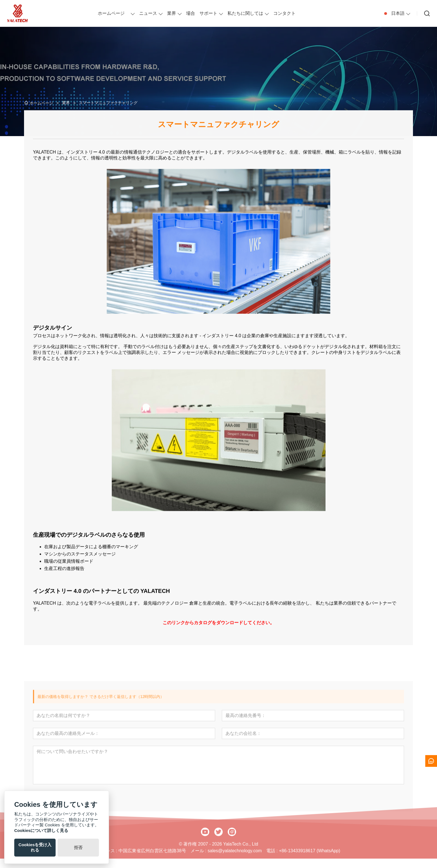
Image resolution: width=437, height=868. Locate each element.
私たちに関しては (245, 13)
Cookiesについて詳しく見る (41, 830)
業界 (172, 13)
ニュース (148, 13)
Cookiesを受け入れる (35, 847)
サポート (208, 13)
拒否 (78, 847)
